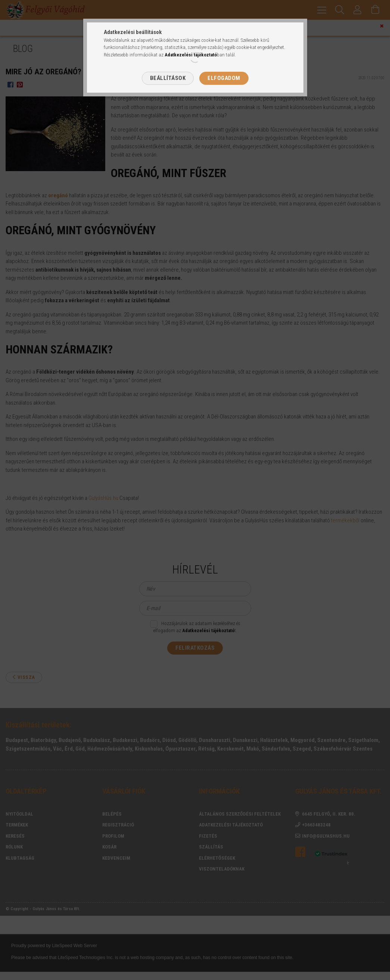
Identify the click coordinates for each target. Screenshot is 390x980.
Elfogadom (224, 78)
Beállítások (168, 78)
